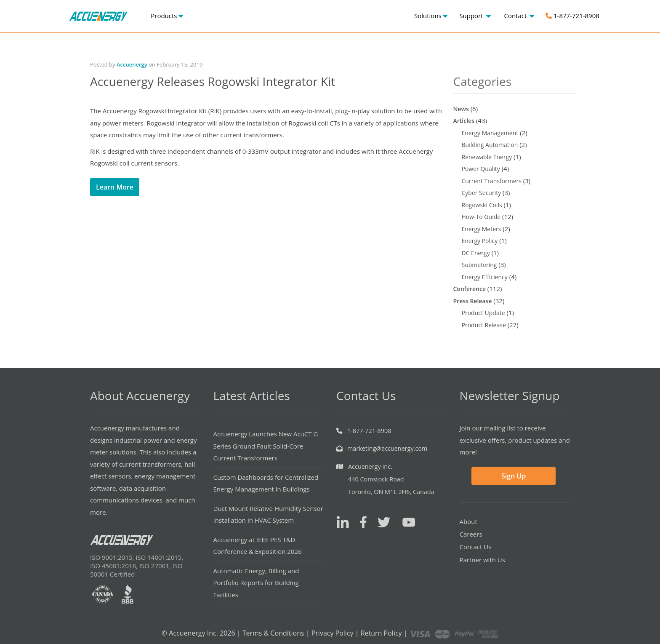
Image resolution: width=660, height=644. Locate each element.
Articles (464, 121)
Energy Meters (482, 229)
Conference (470, 289)
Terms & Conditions (273, 633)
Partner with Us (482, 560)
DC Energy (476, 253)
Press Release (473, 301)
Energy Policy (480, 241)
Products (167, 16)
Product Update (483, 313)
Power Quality (481, 169)
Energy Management (490, 133)
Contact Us (476, 547)
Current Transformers (492, 181)
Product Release (484, 325)
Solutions (431, 16)
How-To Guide (481, 217)
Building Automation (490, 145)
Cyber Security (482, 193)
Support (475, 16)
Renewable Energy (487, 157)
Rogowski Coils (482, 205)
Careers (471, 534)
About (468, 521)
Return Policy (381, 633)
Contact (519, 16)
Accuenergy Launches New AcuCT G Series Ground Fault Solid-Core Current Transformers (266, 446)
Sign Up (514, 476)
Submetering (479, 265)
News (461, 109)
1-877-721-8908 (572, 16)
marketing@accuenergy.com (387, 448)
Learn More (115, 187)
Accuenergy (132, 64)
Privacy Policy (333, 633)
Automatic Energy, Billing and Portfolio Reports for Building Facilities (256, 583)
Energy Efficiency (485, 277)
